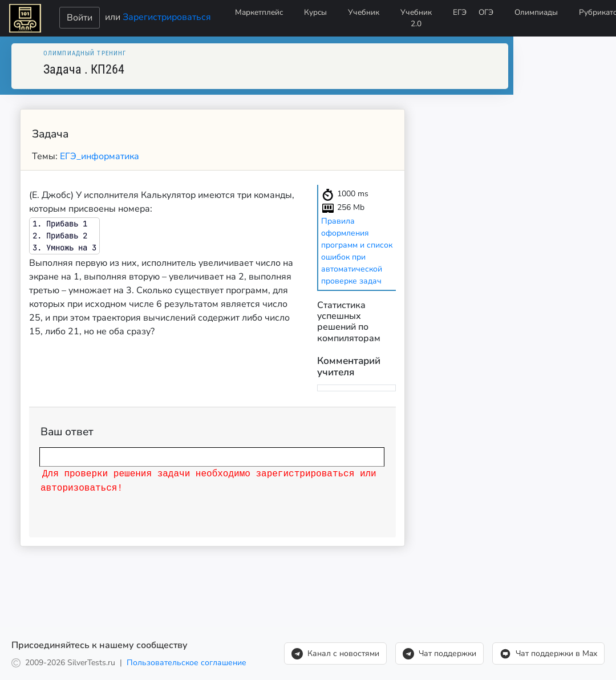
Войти (80, 18)
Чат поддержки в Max (548, 654)
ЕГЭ (460, 12)
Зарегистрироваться (167, 17)
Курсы (315, 12)
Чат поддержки (439, 654)
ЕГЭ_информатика (100, 156)
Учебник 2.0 (416, 18)
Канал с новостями (335, 654)
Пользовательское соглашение (187, 663)
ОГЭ (486, 12)
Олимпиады (536, 12)
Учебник (364, 12)
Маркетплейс (259, 12)
